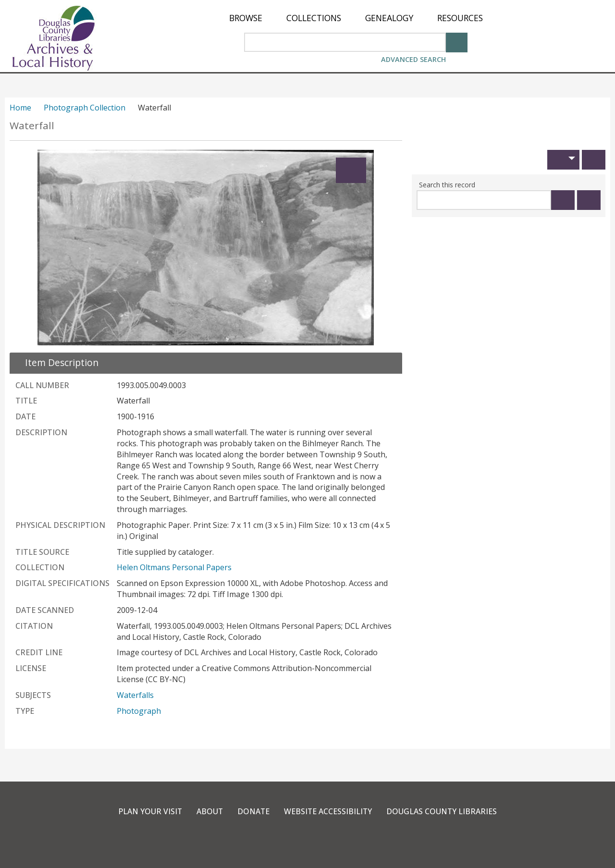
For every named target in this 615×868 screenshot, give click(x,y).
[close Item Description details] (56, 362)
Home (20, 108)
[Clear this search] (589, 200)
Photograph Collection (85, 108)
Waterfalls (135, 695)
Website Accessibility (328, 811)
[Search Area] (345, 42)
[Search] (457, 42)
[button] (563, 160)
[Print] (594, 160)
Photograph (139, 711)
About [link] (209, 811)
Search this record (447, 185)
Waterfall (32, 126)
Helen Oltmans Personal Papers (174, 567)
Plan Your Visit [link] (149, 811)
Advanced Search (413, 59)
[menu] (356, 18)
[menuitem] (246, 18)
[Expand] (351, 170)
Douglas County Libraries (443, 811)
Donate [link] (253, 811)
